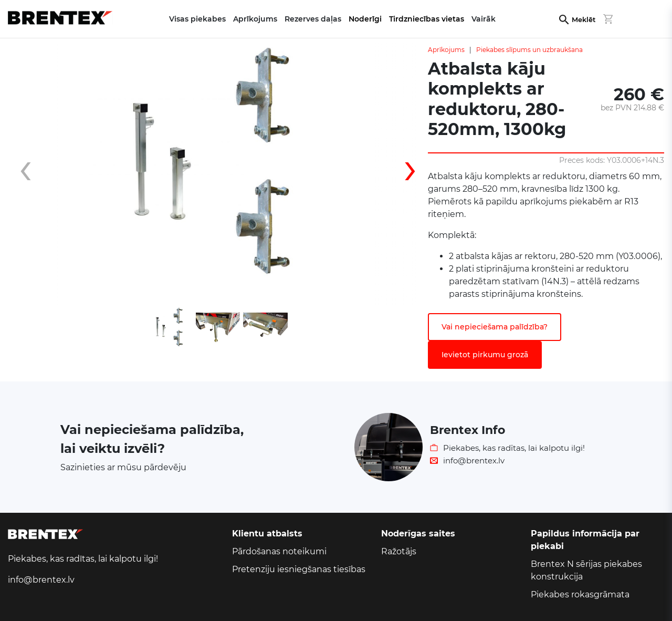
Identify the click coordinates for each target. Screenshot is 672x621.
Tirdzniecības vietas (427, 19)
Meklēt (584, 20)
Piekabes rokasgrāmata (580, 594)
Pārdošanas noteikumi (279, 551)
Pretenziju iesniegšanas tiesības (299, 569)
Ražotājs (399, 551)
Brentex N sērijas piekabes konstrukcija (586, 570)
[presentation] (34, 174)
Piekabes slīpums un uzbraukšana (529, 50)
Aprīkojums (446, 50)
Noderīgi (365, 19)
